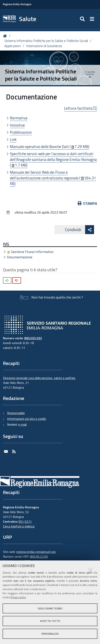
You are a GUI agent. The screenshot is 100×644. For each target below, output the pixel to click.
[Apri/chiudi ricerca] (83, 19)
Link (13, 139)
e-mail (22, 424)
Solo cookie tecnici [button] (50, 608)
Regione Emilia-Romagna (17, 4)
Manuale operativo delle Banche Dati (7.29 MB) (50, 146)
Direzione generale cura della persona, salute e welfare (39, 378)
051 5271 (25, 521)
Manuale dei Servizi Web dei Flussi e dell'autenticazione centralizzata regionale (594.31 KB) (53, 178)
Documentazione (20, 257)
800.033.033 (33, 338)
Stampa (87, 203)
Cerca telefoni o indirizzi (19, 526)
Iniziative (17, 125)
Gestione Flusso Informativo (32, 252)
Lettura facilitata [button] (81, 108)
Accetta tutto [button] (50, 621)
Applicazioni (12, 46)
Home (6, 36)
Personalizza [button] (50, 634)
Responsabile (16, 413)
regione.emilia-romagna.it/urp (36, 552)
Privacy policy (18, 597)
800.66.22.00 (39, 556)
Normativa (19, 118)
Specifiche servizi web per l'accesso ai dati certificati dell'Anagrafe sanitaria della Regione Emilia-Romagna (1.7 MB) (53, 159)
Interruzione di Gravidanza (44, 46)
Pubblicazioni (21, 132)
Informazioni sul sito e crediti (27, 419)
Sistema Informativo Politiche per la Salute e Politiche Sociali (46, 41)
